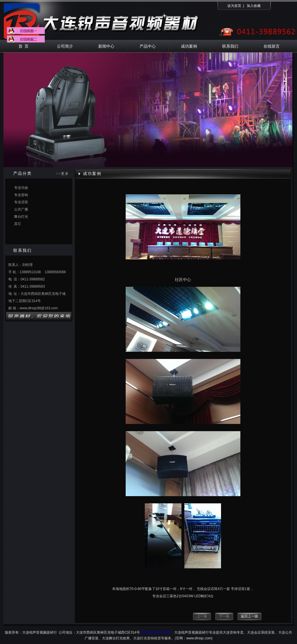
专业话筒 (21, 202)
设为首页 (234, 6)
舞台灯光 (21, 217)
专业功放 (21, 188)
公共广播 (21, 209)
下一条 (224, 616)
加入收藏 (254, 6)
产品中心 (148, 46)
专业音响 (21, 195)
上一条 (202, 616)
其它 (18, 224)
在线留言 (272, 46)
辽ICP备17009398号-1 (157, 632)
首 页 (24, 46)
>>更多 (63, 174)
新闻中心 (106, 46)
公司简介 (65, 46)
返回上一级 (249, 616)
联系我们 (230, 46)
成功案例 (189, 46)
